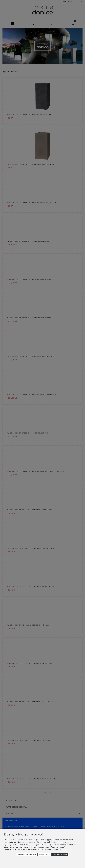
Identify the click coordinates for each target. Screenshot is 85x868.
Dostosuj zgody (44, 854)
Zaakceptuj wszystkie (60, 854)
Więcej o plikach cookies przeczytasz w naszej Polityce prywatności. (33, 849)
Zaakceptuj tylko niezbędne (27, 854)
